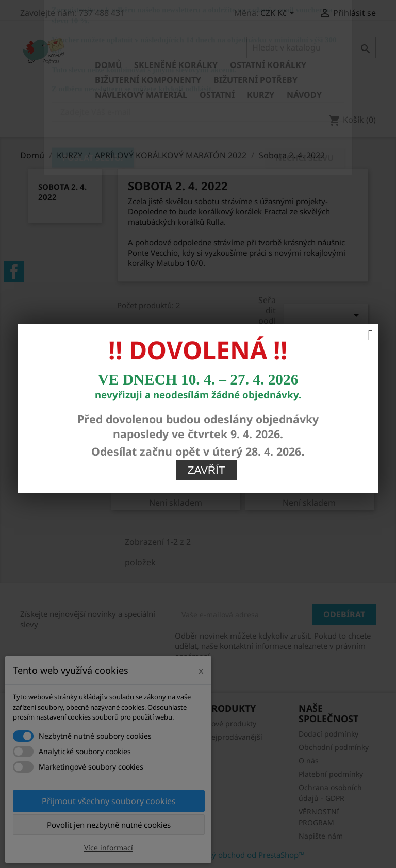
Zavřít (207, 375)
